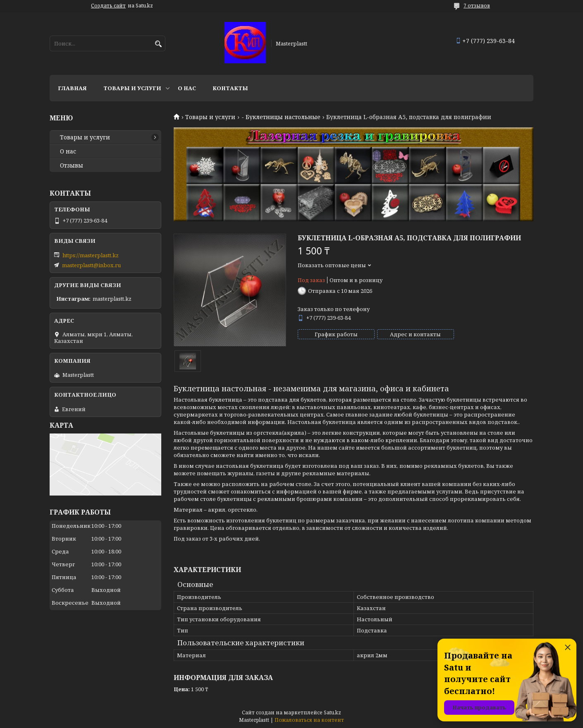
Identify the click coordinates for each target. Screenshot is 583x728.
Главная (72, 88)
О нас (187, 88)
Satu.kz (332, 712)
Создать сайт (108, 6)
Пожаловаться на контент (309, 720)
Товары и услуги (132, 88)
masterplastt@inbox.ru (91, 265)
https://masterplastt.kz (91, 255)
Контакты (230, 88)
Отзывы (72, 165)
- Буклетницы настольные (281, 117)
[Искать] (158, 44)
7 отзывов (477, 6)
